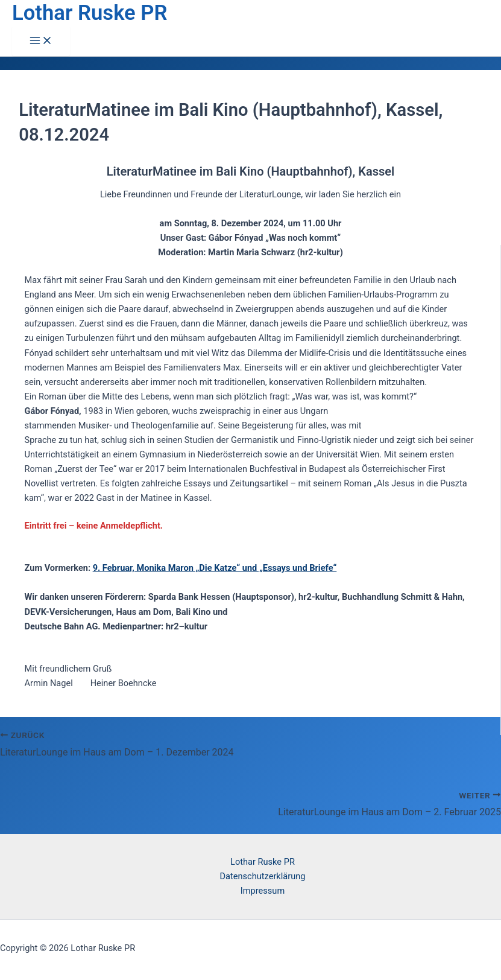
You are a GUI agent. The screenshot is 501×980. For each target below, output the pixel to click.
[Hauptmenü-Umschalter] (41, 41)
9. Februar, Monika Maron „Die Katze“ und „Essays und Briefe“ (215, 568)
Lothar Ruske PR (90, 13)
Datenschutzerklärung (263, 876)
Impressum (263, 891)
